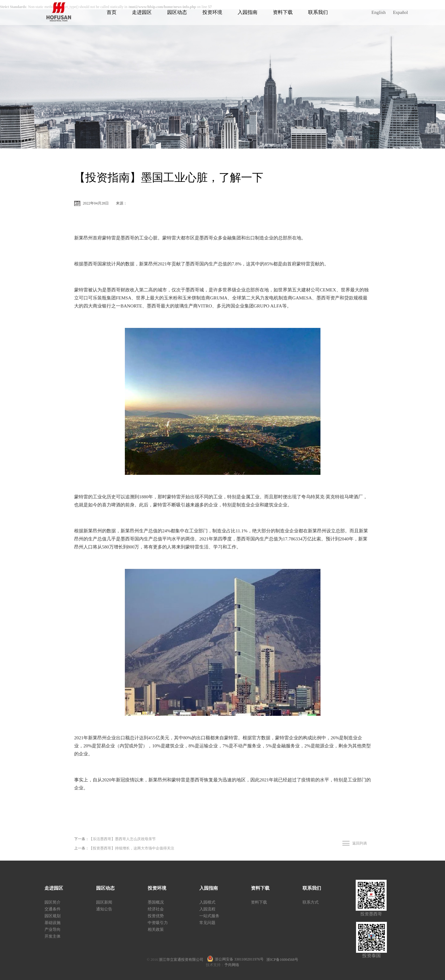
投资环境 (212, 12)
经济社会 (156, 909)
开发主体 (53, 936)
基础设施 (53, 923)
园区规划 (53, 916)
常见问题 (207, 923)
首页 (112, 12)
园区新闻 (104, 902)
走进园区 (142, 12)
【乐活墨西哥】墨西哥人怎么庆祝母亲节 (122, 839)
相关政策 (156, 929)
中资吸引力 (158, 923)
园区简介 (53, 902)
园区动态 (177, 12)
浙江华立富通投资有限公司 (183, 960)
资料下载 (283, 12)
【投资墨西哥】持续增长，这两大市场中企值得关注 (132, 848)
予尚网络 (232, 965)
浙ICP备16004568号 (282, 960)
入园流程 (207, 909)
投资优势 (156, 916)
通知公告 (104, 909)
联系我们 (318, 12)
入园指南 (248, 12)
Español (400, 12)
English (379, 12)
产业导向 (53, 929)
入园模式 (207, 902)
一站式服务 (209, 916)
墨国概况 (156, 902)
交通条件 (53, 909)
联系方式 (311, 902)
